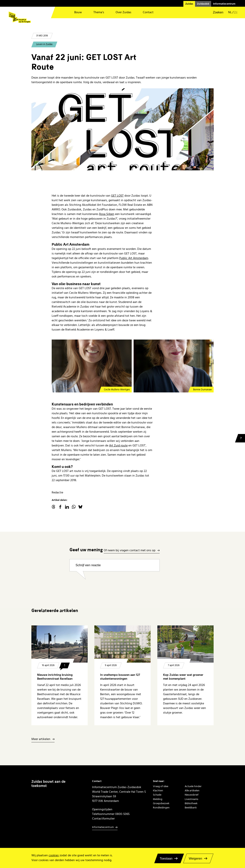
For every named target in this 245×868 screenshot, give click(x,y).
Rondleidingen (161, 808)
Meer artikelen (41, 739)
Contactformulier (103, 819)
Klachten (158, 791)
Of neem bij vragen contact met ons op (130, 551)
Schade (157, 795)
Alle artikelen (192, 791)
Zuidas (189, 4)
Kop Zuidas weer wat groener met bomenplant (183, 677)
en (236, 12)
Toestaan (166, 858)
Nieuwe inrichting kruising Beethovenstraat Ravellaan (55, 677)
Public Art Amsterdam (134, 258)
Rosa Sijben (107, 214)
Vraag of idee (161, 786)
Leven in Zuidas (44, 44)
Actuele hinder (193, 786)
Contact (148, 12)
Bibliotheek (191, 803)
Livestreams (192, 799)
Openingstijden (102, 809)
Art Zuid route (118, 445)
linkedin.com (67, 507)
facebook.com (60, 507)
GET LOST (117, 196)
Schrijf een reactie (88, 565)
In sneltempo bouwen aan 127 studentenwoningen (120, 677)
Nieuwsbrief (192, 795)
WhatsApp (74, 507)
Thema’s (99, 12)
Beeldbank (191, 808)
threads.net (54, 507)
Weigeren (195, 858)
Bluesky (80, 507)
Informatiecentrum (224, 4)
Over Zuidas (123, 12)
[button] (216, 12)
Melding (158, 799)
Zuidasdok (203, 4)
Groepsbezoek (161, 803)
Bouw (78, 12)
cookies (54, 855)
